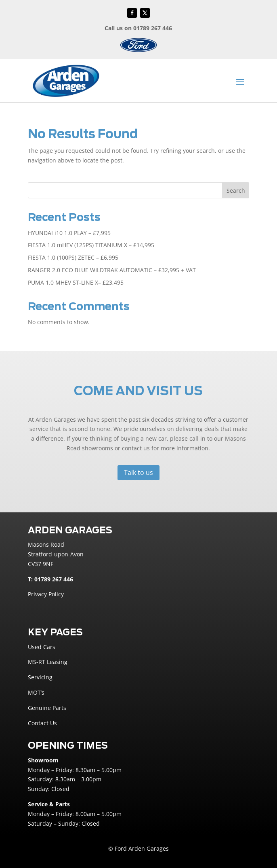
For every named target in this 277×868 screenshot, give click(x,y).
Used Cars (42, 647)
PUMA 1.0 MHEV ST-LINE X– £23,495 (76, 282)
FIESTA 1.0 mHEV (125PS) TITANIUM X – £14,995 (91, 245)
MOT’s (36, 692)
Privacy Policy (46, 594)
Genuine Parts (47, 708)
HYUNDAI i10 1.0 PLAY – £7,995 (69, 233)
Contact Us (42, 723)
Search (236, 190)
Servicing (40, 677)
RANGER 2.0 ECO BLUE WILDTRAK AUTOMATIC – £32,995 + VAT (112, 270)
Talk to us (138, 473)
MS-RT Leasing (48, 662)
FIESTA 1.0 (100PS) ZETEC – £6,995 (73, 257)
